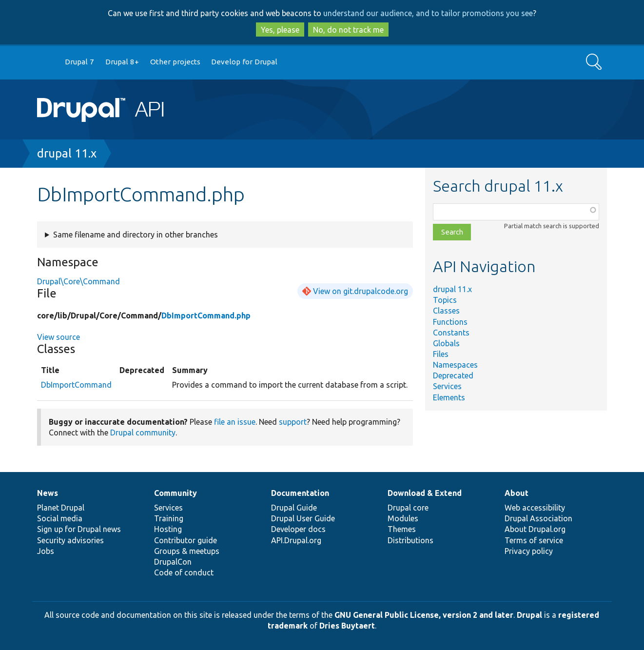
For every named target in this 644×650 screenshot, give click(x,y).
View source (59, 337)
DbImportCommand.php (206, 315)
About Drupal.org (535, 529)
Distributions (410, 540)
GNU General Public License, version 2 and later (424, 615)
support (293, 422)
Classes (446, 311)
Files (441, 354)
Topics (445, 300)
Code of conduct (184, 572)
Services (447, 386)
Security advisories (70, 540)
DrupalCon (173, 562)
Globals (446, 343)
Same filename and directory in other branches (136, 235)
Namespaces (455, 365)
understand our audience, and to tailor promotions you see (428, 13)
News (48, 493)
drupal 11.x (67, 153)
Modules (403, 518)
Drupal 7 (79, 62)
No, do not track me (348, 30)
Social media (60, 518)
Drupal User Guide (303, 518)
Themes (402, 529)
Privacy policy (529, 551)
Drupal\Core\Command (78, 281)
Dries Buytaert (347, 626)
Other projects (175, 62)
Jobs (46, 551)
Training (169, 518)
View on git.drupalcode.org (361, 291)
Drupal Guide (294, 508)
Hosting (168, 529)
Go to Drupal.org (46, 62)
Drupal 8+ (122, 62)
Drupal (529, 615)
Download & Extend (425, 493)
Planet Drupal (61, 508)
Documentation (300, 493)
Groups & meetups (187, 551)
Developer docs (298, 529)
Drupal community (143, 433)
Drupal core (408, 508)
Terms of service (534, 540)
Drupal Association (538, 518)
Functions (450, 322)
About (517, 493)
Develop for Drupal (244, 62)
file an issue (235, 422)
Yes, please (280, 30)
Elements (449, 397)
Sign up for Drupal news (79, 529)
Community (176, 493)
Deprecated (453, 375)
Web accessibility (535, 508)
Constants (451, 333)
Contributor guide (185, 540)
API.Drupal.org (296, 540)
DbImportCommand (76, 385)
